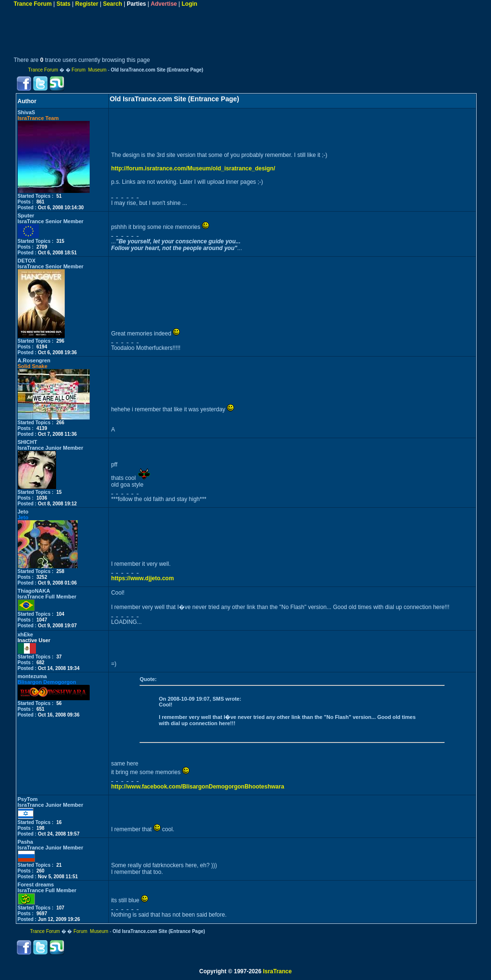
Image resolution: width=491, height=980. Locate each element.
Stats (64, 4)
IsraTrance (277, 971)
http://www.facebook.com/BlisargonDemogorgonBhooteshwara (198, 787)
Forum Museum (89, 70)
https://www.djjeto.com (143, 578)
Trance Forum (33, 4)
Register (87, 4)
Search (113, 4)
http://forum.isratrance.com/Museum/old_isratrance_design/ (193, 168)
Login (190, 4)
